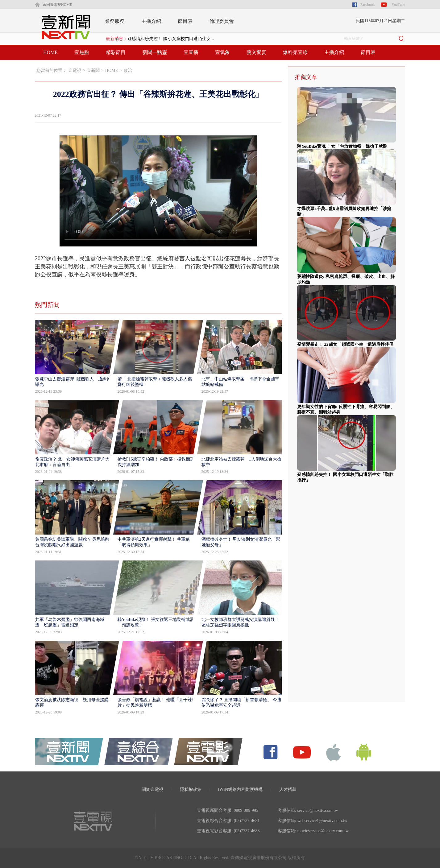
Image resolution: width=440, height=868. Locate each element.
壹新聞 (93, 70)
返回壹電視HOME (57, 5)
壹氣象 (222, 52)
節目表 (185, 21)
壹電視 (75, 70)
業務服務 (115, 21)
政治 (128, 70)
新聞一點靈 (155, 52)
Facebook (368, 5)
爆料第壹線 (295, 52)
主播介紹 (151, 21)
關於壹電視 (152, 789)
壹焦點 (82, 52)
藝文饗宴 (256, 52)
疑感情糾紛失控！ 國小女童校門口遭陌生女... (171, 39)
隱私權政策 (191, 789)
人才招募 (288, 789)
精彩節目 (116, 52)
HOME (50, 52)
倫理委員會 (222, 21)
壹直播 (191, 52)
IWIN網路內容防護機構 (240, 789)
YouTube (398, 5)
